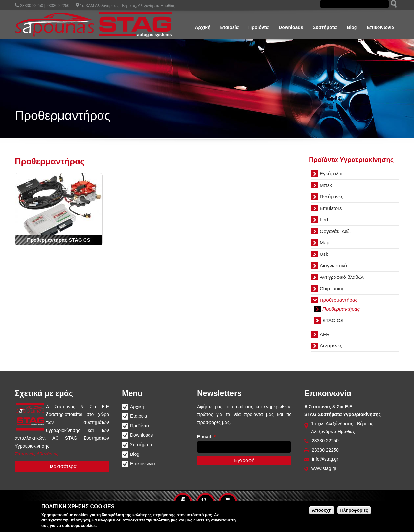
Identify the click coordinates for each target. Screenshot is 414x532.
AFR (325, 334)
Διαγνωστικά (333, 266)
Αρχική (203, 27)
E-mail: (206, 437)
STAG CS (333, 320)
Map (324, 243)
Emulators (331, 208)
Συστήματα (325, 27)
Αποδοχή (322, 510)
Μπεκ (326, 185)
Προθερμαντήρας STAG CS (58, 240)
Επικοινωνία (380, 27)
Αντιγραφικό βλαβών (342, 277)
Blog (352, 27)
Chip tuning (332, 288)
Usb (324, 254)
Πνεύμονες (332, 197)
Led (324, 220)
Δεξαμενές (331, 346)
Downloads (291, 27)
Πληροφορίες (354, 510)
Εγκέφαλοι (331, 174)
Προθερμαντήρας (339, 300)
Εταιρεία (230, 27)
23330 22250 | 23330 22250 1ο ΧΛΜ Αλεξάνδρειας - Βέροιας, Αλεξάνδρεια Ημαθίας (95, 6)
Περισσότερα (62, 466)
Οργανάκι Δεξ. (335, 231)
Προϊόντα (259, 27)
